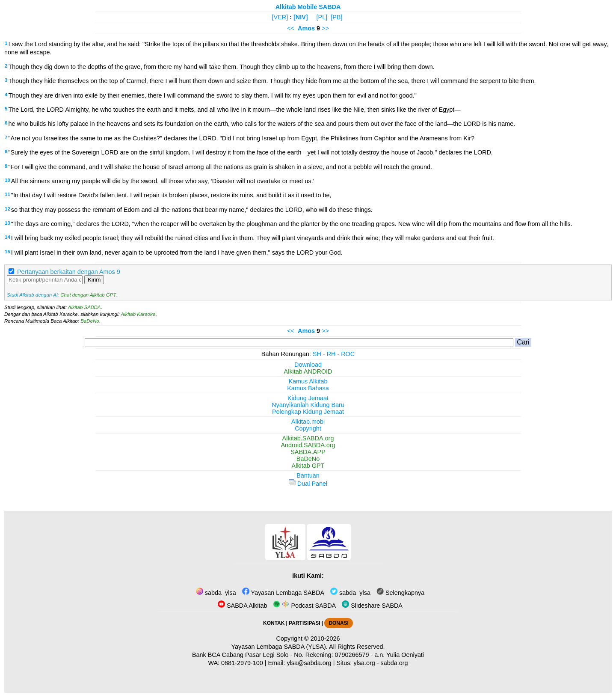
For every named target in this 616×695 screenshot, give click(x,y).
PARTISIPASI (304, 623)
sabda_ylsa (216, 593)
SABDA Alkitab (242, 606)
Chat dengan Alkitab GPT (88, 295)
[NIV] (301, 17)
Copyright (308, 428)
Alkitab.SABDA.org (308, 438)
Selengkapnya (400, 593)
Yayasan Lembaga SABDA (283, 593)
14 (7, 237)
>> (325, 28)
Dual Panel (308, 484)
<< (291, 28)
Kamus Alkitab (308, 381)
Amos (306, 28)
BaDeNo (90, 321)
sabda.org (394, 663)
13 (7, 223)
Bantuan (308, 475)
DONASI (338, 623)
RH (331, 354)
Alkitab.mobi (308, 422)
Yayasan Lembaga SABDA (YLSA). (280, 647)
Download (308, 365)
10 (7, 180)
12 (7, 209)
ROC (348, 354)
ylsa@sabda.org (309, 663)
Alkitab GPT (308, 466)
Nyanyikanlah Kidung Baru (308, 405)
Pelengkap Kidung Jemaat (308, 412)
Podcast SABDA (304, 606)
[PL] (322, 17)
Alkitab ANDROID (308, 371)
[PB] (336, 17)
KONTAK (274, 623)
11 (7, 194)
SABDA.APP (308, 452)
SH (317, 354)
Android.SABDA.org (308, 445)
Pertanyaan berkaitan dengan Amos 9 (69, 272)
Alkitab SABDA (84, 307)
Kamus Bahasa (308, 388)
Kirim (94, 280)
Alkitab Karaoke (138, 314)
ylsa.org (364, 663)
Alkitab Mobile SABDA (308, 7)
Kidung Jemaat (308, 398)
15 (7, 252)
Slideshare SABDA (372, 606)
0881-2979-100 (242, 663)
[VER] (280, 17)
